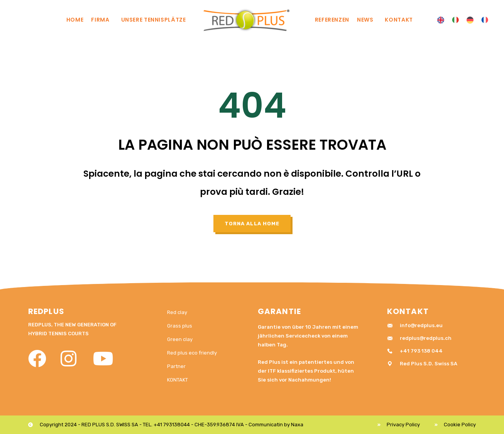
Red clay (177, 312)
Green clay (180, 339)
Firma (102, 20)
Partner (176, 366)
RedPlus (46, 311)
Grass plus (180, 326)
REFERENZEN (332, 20)
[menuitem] (441, 20)
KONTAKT (399, 20)
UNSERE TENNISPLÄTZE (156, 20)
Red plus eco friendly (192, 353)
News (367, 20)
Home (75, 20)
